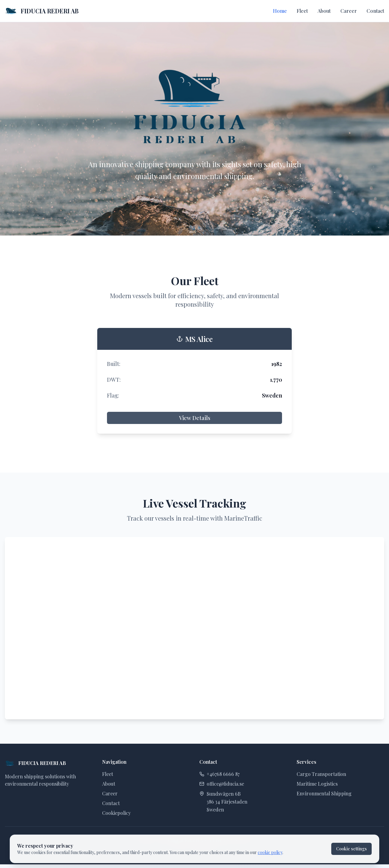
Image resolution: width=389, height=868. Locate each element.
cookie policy (270, 852)
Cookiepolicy (116, 813)
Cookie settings (351, 849)
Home (280, 11)
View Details (195, 418)
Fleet (302, 11)
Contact (375, 11)
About (324, 11)
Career (349, 11)
